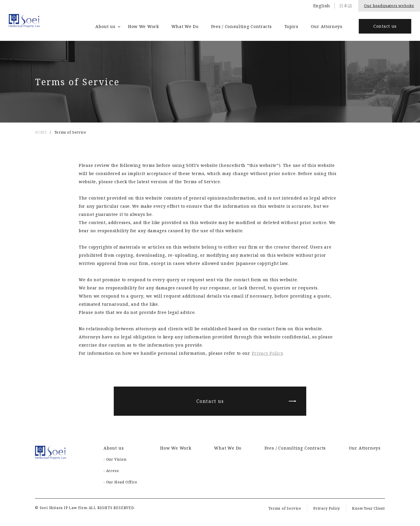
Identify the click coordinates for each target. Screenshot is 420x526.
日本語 (346, 6)
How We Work (143, 26)
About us (105, 26)
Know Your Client (369, 508)
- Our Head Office (120, 482)
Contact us (385, 26)
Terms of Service (285, 508)
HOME (41, 132)
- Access (111, 471)
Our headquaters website (389, 6)
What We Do (185, 26)
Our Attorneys (327, 26)
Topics (291, 26)
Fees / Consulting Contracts (242, 26)
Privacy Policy (267, 353)
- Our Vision (115, 459)
